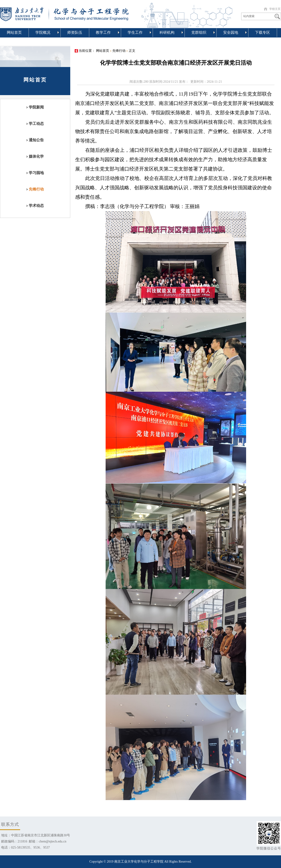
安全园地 (235, 32)
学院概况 (47, 32)
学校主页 (275, 9)
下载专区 (263, 32)
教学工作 (108, 32)
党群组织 (203, 32)
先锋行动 (119, 51)
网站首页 (14, 32)
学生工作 (139, 32)
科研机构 (171, 32)
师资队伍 (75, 32)
